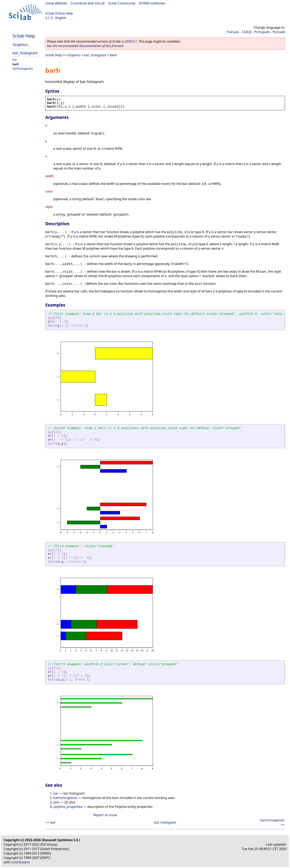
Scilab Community (122, 3)
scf (51, 318)
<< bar (51, 822)
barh (16, 64)
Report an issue (105, 815)
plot (56, 802)
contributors (20, 862)
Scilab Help (24, 36)
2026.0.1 (131, 41)
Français (233, 32)
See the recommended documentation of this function (85, 46)
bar (15, 60)
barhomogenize (23, 69)
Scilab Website (56, 3)
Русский (279, 32)
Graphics (20, 44)
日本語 (247, 32)
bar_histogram (25, 53)
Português (262, 32)
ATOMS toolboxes (152, 3)
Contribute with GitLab (88, 3)
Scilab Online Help (59, 13)
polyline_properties (68, 807)
